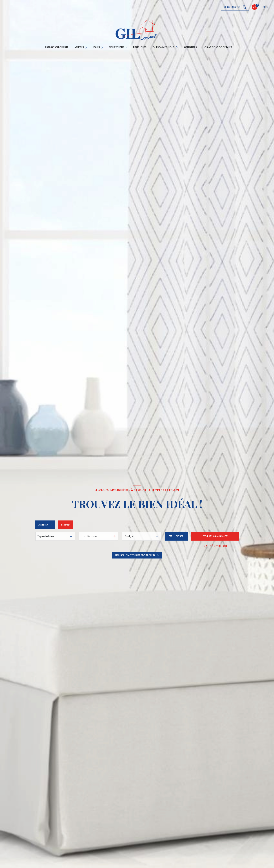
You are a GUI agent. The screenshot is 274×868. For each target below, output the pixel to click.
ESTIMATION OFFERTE (57, 47)
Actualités (190, 47)
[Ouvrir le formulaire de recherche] (176, 536)
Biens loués (140, 47)
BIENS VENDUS (117, 47)
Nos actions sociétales (217, 47)
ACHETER (79, 47)
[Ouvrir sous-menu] (87, 47)
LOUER (96, 47)
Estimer (66, 525)
